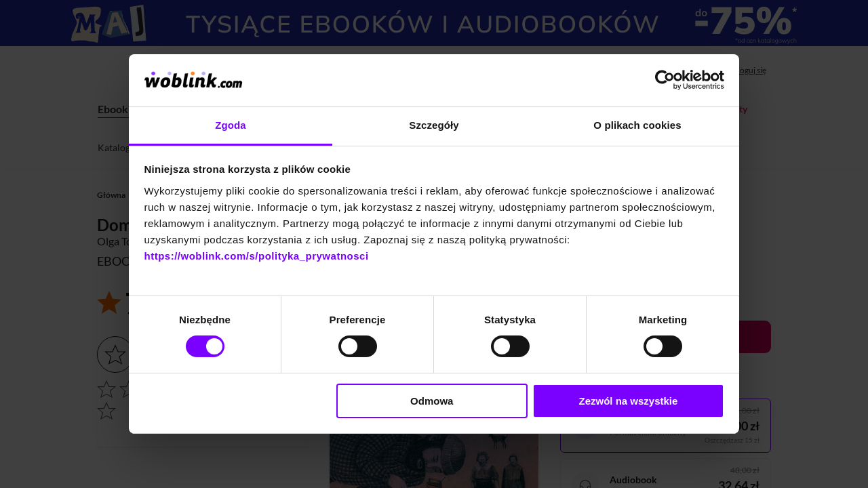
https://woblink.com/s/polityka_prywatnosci (257, 256)
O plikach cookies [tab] (637, 125)
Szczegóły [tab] (434, 125)
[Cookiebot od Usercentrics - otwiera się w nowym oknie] (665, 80)
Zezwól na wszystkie (628, 401)
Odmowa (432, 401)
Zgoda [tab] (231, 125)
